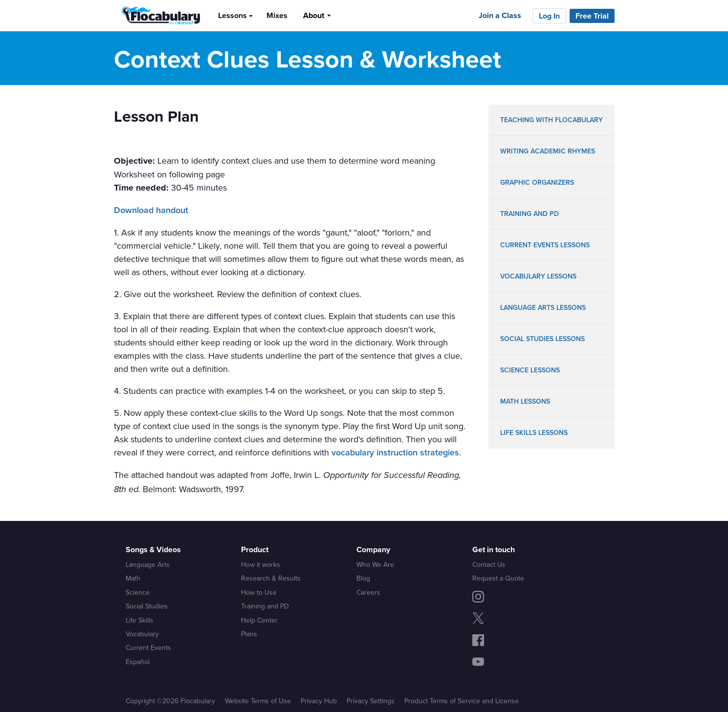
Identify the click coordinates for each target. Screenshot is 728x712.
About (314, 15)
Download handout (151, 210)
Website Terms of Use (258, 701)
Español (138, 662)
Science (138, 592)
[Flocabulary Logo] (158, 16)
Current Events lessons (545, 245)
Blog (363, 578)
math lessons (525, 401)
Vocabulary (142, 634)
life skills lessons (534, 433)
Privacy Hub (319, 701)
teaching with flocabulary (552, 120)
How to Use (259, 592)
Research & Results (271, 578)
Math (133, 578)
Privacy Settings (371, 701)
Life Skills (140, 620)
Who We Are (375, 564)
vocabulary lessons (538, 276)
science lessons (530, 370)
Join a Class (500, 15)
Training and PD (265, 606)
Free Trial (592, 16)
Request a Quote (498, 578)
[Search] (347, 15)
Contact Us (489, 564)
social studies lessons (542, 339)
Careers (368, 592)
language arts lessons (543, 308)
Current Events (148, 647)
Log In (549, 16)
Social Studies (147, 606)
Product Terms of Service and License (462, 701)
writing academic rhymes (548, 151)
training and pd (529, 214)
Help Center (259, 620)
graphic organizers (537, 183)
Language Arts (148, 564)
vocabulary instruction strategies (395, 453)
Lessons (232, 15)
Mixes (277, 15)
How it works (261, 564)
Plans (249, 634)
